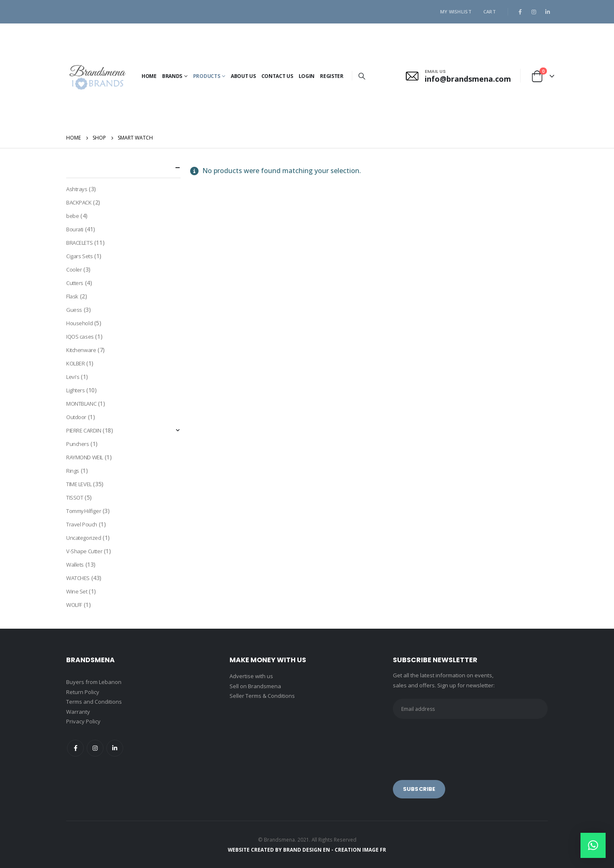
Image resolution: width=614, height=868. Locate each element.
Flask (72, 296)
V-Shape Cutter (84, 551)
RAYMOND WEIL (85, 457)
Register (332, 76)
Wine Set (77, 591)
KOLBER (75, 363)
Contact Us (277, 76)
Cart (490, 12)
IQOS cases (80, 337)
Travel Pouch (82, 524)
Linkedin (115, 748)
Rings (73, 471)
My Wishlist (456, 12)
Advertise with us (251, 676)
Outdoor (76, 417)
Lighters (76, 390)
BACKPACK (79, 202)
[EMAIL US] (458, 76)
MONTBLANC (81, 404)
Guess (74, 310)
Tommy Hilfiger (84, 511)
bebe (72, 216)
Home (149, 76)
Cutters (75, 283)
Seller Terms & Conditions (262, 696)
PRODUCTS (207, 76)
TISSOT (75, 497)
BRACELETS (79, 243)
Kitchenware (81, 350)
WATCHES (78, 578)
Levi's (73, 377)
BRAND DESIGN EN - (309, 850)
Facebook (75, 748)
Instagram (95, 748)
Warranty (78, 712)
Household (79, 323)
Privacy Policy (83, 721)
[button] (593, 845)
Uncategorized (84, 538)
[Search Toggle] (362, 76)
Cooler (74, 269)
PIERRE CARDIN (84, 430)
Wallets (75, 565)
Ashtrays (77, 189)
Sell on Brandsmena (255, 686)
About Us (243, 76)
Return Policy (83, 692)
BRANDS (172, 76)
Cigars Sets (79, 256)
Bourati (75, 229)
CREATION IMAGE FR (360, 850)
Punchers (78, 444)
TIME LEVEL (79, 484)
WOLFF (74, 605)
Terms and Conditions (94, 702)
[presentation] (457, 744)
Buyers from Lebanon (94, 682)
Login (307, 76)
